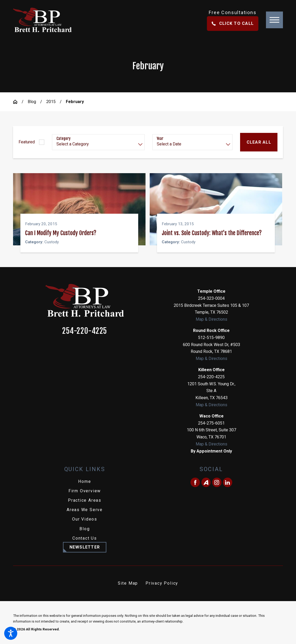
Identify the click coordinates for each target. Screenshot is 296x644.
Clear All (259, 142)
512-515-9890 (211, 337)
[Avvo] (206, 482)
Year (160, 139)
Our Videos (85, 519)
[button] (11, 633)
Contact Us (85, 538)
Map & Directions (211, 319)
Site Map (128, 583)
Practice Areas (85, 500)
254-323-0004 (211, 298)
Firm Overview (85, 491)
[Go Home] (17, 102)
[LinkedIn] (228, 482)
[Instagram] (217, 482)
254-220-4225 (85, 331)
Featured (27, 142)
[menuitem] (85, 481)
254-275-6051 (211, 423)
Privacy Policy (162, 583)
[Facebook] (195, 482)
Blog (32, 102)
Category (63, 139)
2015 (51, 102)
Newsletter (85, 547)
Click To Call (233, 23)
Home (85, 481)
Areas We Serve (85, 509)
